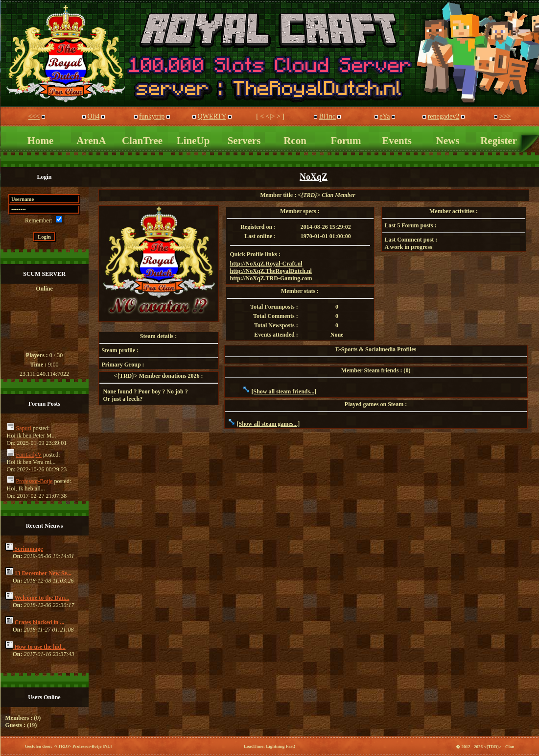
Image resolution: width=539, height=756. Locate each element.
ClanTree (142, 141)
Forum (346, 141)
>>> (505, 116)
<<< (34, 116)
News (448, 141)
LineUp (193, 141)
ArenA (91, 141)
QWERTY (212, 116)
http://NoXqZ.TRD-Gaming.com (271, 278)
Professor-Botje (35, 481)
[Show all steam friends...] (284, 391)
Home (41, 141)
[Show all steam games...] (269, 424)
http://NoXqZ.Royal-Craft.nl (266, 264)
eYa (385, 116)
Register (499, 141)
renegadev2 (444, 116)
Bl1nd (328, 116)
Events (397, 141)
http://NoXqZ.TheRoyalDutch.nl (271, 271)
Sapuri (24, 428)
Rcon (295, 141)
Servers (244, 141)
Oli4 (93, 116)
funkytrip (152, 116)
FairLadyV (29, 455)
